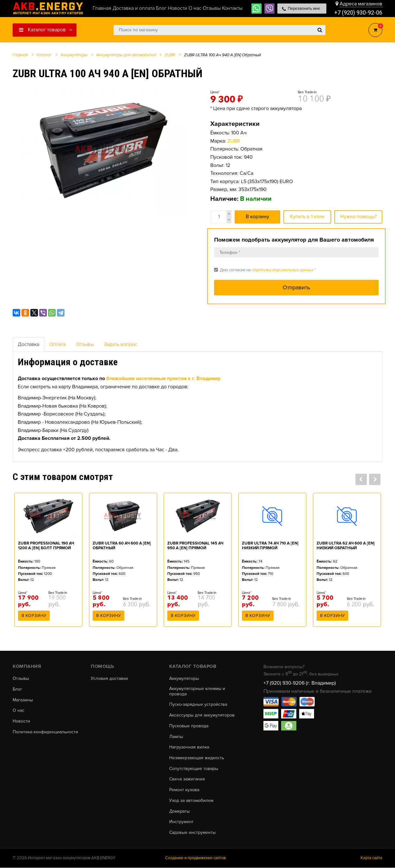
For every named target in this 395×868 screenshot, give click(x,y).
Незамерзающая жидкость (197, 758)
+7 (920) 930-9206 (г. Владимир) (300, 683)
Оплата (58, 344)
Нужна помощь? (358, 217)
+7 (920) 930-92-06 (358, 12)
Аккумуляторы (184, 679)
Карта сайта (371, 858)
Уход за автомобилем (191, 801)
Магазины (23, 700)
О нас (19, 711)
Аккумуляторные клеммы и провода (197, 691)
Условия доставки (109, 679)
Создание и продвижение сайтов (195, 858)
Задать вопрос (121, 344)
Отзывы (85, 344)
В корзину (257, 217)
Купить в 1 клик (307, 217)
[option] (104, 151)
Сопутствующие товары (194, 769)
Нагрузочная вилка (189, 748)
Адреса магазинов (361, 4)
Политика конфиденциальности (45, 732)
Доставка (28, 344)
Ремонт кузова (184, 790)
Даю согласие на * (265, 270)
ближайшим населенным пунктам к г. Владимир (163, 379)
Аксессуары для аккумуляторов (202, 715)
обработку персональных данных (283, 270)
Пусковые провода (189, 726)
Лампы (176, 737)
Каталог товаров (42, 30)
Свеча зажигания (187, 779)
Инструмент (181, 822)
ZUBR (234, 141)
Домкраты (179, 812)
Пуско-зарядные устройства (198, 705)
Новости (21, 721)
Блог (17, 689)
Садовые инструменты (192, 833)
